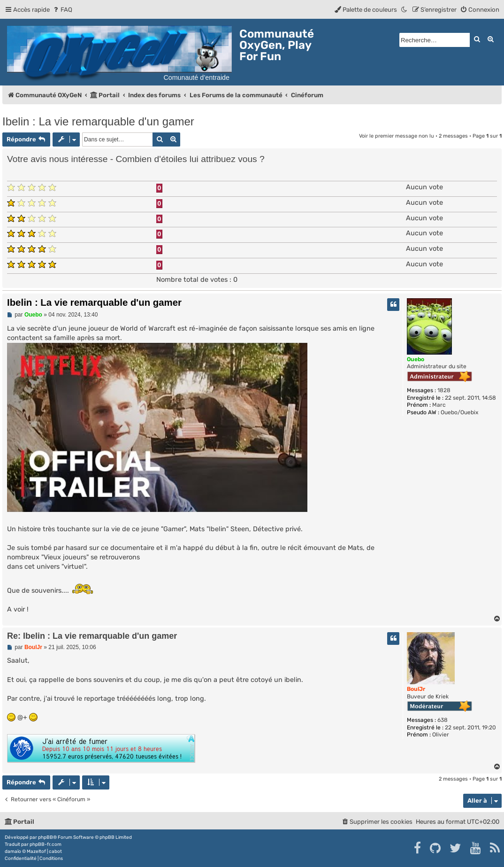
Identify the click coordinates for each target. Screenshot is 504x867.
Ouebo (416, 359)
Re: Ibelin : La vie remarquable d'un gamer (92, 636)
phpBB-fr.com (46, 844)
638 (443, 720)
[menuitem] (62, 10)
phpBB (46, 837)
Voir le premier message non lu (397, 136)
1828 (444, 390)
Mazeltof (36, 852)
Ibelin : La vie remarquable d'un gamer (98, 121)
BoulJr (416, 689)
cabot (55, 852)
